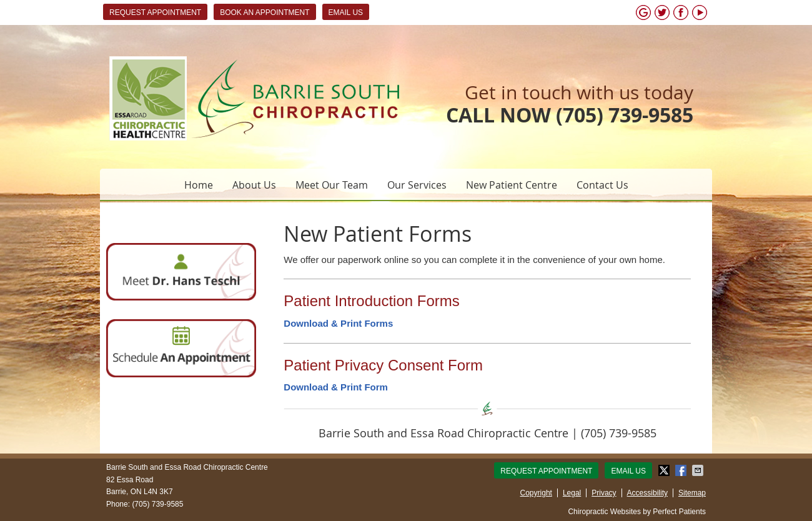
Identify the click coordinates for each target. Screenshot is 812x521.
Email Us (346, 12)
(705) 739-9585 (625, 115)
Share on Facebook (682, 470)
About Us (254, 185)
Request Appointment (155, 12)
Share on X (665, 470)
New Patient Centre (512, 185)
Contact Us (602, 185)
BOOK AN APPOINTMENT (265, 12)
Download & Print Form (336, 387)
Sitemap (692, 493)
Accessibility (647, 493)
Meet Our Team (332, 185)
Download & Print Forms (338, 323)
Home (199, 185)
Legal (572, 493)
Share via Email (699, 470)
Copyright (536, 493)
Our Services (417, 185)
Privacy (604, 493)
